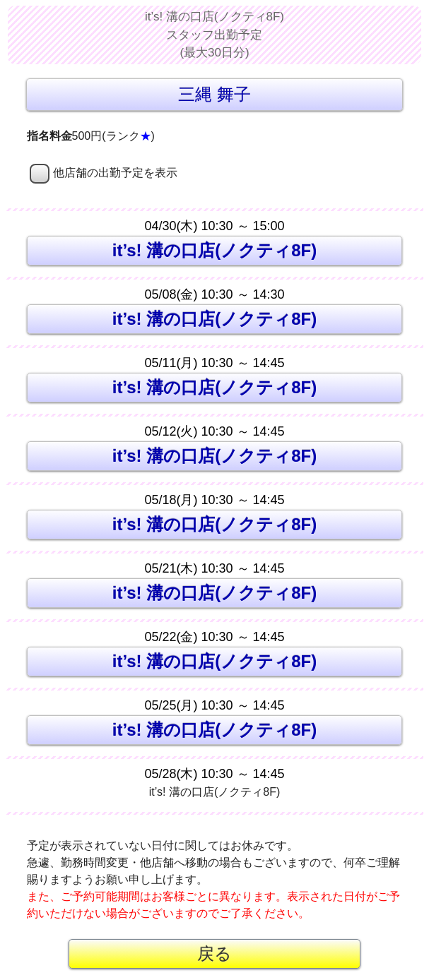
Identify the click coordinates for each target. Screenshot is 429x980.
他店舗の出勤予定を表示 (104, 173)
